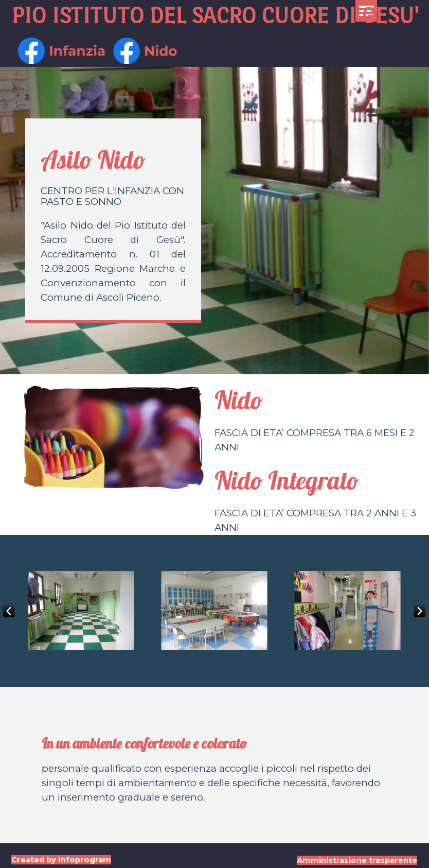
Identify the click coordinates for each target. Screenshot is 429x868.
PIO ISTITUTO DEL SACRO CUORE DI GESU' (215, 15)
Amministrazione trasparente (357, 860)
